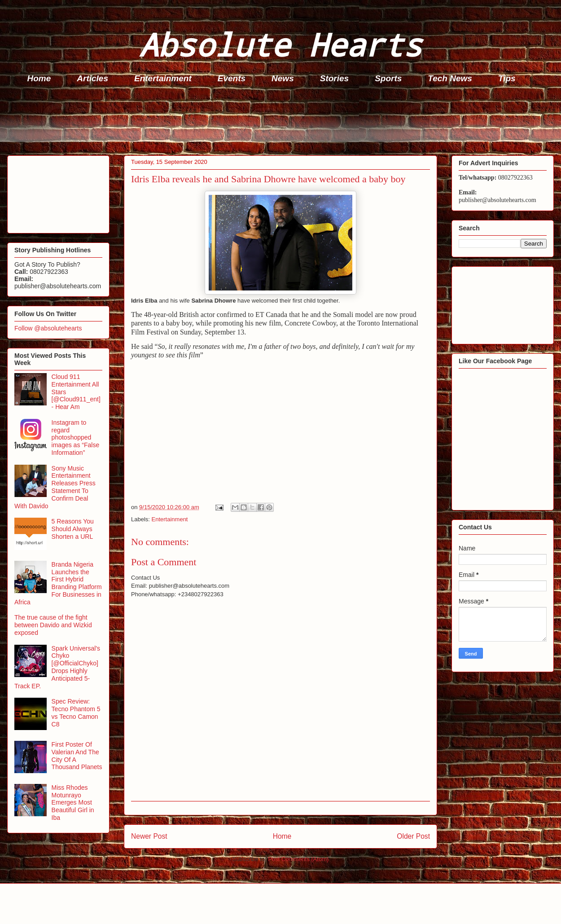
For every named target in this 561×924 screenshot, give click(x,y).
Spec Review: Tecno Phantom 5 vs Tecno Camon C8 (76, 713)
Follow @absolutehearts (48, 328)
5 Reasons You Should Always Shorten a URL (73, 529)
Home (39, 78)
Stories (334, 78)
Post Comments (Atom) (298, 859)
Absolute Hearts (280, 44)
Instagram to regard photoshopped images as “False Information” (76, 438)
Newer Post (149, 836)
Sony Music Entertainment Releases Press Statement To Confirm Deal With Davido (55, 487)
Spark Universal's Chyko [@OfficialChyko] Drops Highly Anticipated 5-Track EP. (57, 667)
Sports (388, 78)
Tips (507, 78)
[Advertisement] (283, 122)
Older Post (413, 836)
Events (232, 78)
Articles (92, 78)
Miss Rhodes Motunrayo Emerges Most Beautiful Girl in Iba (73, 803)
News (283, 78)
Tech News (450, 78)
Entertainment (163, 78)
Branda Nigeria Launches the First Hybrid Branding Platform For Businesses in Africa (58, 583)
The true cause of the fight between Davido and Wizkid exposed (53, 625)
